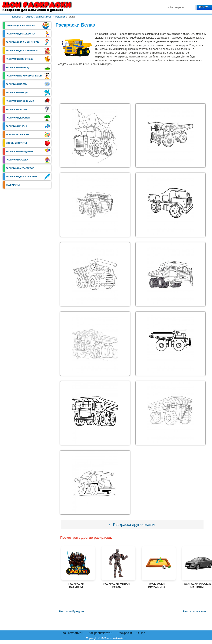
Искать (204, 7)
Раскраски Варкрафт (76, 568)
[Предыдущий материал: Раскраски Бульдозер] (72, 612)
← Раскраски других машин (132, 525)
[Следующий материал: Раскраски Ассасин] (195, 612)
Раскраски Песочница (157, 568)
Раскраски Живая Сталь (117, 568)
